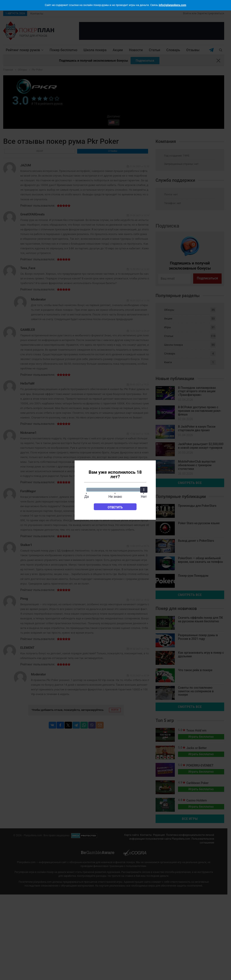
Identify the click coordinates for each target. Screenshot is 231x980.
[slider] (144, 490)
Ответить (115, 507)
